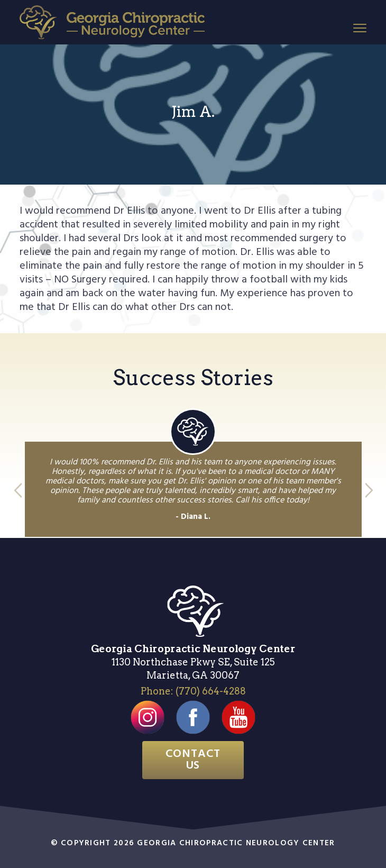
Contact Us (193, 760)
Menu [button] (358, 27)
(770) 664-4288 (211, 691)
